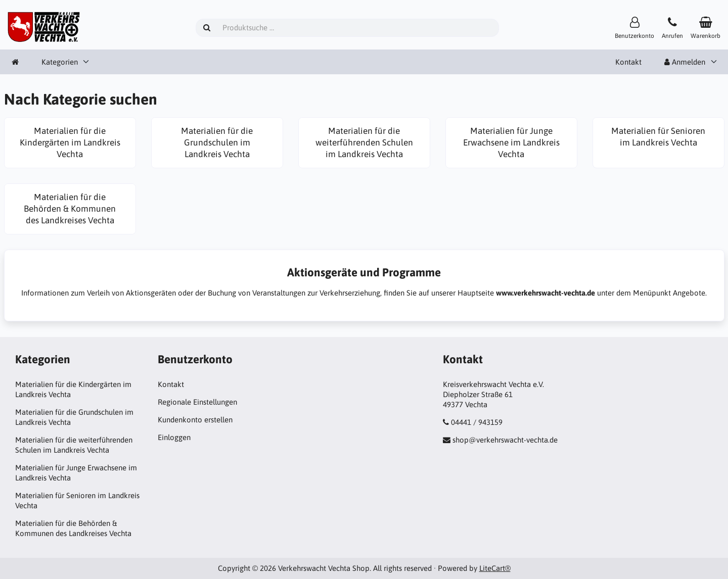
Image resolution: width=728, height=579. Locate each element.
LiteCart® (495, 568)
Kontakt (628, 62)
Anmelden (685, 62)
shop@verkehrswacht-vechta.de (505, 440)
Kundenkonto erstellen (195, 420)
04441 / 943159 (477, 422)
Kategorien (60, 62)
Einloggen (174, 437)
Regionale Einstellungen (197, 402)
